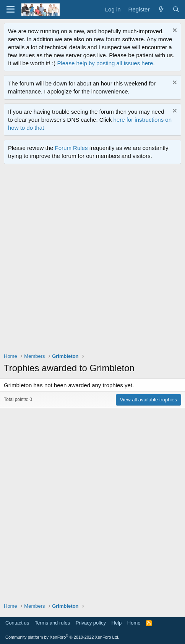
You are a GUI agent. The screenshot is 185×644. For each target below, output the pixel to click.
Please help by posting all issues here (105, 63)
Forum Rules (71, 148)
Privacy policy (91, 623)
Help (117, 623)
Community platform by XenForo (62, 637)
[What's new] (161, 9)
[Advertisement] (92, 260)
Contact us (17, 623)
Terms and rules (52, 623)
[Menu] (11, 10)
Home (134, 623)
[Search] (176, 9)
